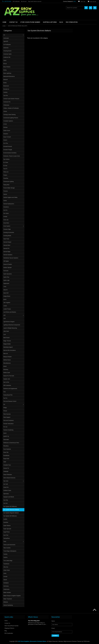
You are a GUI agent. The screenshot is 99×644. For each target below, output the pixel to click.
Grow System (7, 226)
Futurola (6, 191)
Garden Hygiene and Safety (11, 197)
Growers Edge (7, 229)
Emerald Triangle (8, 150)
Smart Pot (6, 487)
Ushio (5, 573)
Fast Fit (6, 169)
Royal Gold (6, 459)
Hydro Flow (7, 277)
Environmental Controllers (10, 153)
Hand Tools (6, 239)
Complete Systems (8, 121)
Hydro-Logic (7, 280)
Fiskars (6, 175)
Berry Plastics (7, 67)
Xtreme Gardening (8, 605)
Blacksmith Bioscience (9, 76)
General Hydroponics (9, 204)
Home (4, 26)
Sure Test (6, 535)
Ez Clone (6, 162)
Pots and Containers (9, 420)
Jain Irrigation (7, 303)
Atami (5, 60)
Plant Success (7, 414)
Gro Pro (6, 210)
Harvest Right (7, 252)
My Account (24, 1)
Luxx (5, 334)
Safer (5, 462)
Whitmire (6, 602)
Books (5, 83)
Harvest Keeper (8, 242)
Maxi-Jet (6, 354)
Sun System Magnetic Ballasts (11, 513)
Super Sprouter (7, 529)
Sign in (30, 1)
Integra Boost (7, 296)
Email (53, 628)
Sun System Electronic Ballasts (11, 510)
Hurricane (6, 271)
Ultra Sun (6, 567)
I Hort (5, 287)
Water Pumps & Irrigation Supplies (12, 596)
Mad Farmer (7, 338)
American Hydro (8, 54)
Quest (5, 433)
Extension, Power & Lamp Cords (12, 156)
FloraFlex (6, 178)
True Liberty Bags (8, 561)
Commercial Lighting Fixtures (11, 118)
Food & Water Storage (9, 188)
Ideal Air (6, 290)
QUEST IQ (6, 436)
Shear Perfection (8, 475)
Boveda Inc (6, 89)
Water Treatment (8, 599)
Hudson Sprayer (8, 268)
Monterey (6, 370)
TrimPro (6, 557)
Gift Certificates (16, 1)
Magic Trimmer (7, 341)
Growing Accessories (9, 232)
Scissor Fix (6, 468)
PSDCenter (87, 641)
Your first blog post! (34, 621)
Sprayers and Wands (9, 497)
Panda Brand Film (8, 395)
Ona (5, 392)
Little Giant (6, 331)
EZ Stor (6, 166)
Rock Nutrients (7, 449)
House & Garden (8, 264)
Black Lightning (7, 73)
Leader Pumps (7, 309)
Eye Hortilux (7, 159)
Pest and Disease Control (10, 401)
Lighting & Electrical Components (12, 325)
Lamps (5, 306)
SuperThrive (7, 532)
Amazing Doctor (8, 51)
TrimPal (6, 554)
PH (4, 404)
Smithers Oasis (7, 490)
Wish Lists (83, 2)
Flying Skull (7, 185)
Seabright (6, 471)
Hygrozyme (7, 283)
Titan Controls (7, 548)
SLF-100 (6, 484)
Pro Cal (6, 427)
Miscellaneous (7, 363)
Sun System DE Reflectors (10, 506)
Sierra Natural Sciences (10, 478)
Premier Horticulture (9, 424)
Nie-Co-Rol (6, 382)
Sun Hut (6, 503)
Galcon (5, 194)
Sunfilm (6, 519)
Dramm (6, 140)
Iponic (5, 299)
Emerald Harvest (8, 146)
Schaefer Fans (7, 465)
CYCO (5, 124)
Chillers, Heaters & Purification (11, 108)
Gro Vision (6, 213)
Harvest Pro (7, 248)
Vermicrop (6, 586)
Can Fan (6, 96)
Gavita (5, 201)
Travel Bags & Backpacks (10, 551)
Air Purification (7, 45)
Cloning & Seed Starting (10, 115)
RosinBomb (7, 456)
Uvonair (6, 577)
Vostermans (7, 589)
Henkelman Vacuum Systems (11, 258)
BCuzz (5, 64)
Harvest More (7, 245)
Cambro (6, 92)
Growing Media (7, 236)
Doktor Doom (7, 131)
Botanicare (6, 86)
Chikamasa (6, 105)
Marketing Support (8, 347)
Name (53, 621)
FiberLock (6, 172)
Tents (5, 542)
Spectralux (6, 494)
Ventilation (6, 583)
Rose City (6, 452)
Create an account (37, 1)
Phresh (5, 411)
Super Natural (7, 526)
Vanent (5, 580)
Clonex (5, 111)
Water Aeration (7, 592)
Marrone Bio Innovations (10, 350)
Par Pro (6, 398)
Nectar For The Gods (9, 376)
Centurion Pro (7, 102)
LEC (5, 315)
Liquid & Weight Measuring (10, 328)
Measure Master (8, 357)
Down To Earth (7, 137)
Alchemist (6, 48)
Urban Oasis (7, 570)
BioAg (5, 70)
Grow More (6, 223)
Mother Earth (7, 373)
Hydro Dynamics (8, 274)
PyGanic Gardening (9, 430)
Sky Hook (6, 481)
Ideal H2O (6, 293)
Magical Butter (7, 344)
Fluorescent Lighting (9, 182)
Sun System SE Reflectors (10, 516)
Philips (5, 408)
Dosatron (6, 134)
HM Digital (6, 261)
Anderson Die (7, 57)
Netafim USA (7, 379)
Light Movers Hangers (9, 322)
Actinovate (6, 38)
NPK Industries (7, 385)
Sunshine (6, 522)
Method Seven (7, 360)
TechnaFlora (7, 538)
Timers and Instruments (10, 545)
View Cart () (93, 2)
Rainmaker (6, 440)
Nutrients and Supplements (11, 389)
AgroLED (6, 41)
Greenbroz (6, 207)
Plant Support (7, 417)
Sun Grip (6, 500)
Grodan (6, 217)
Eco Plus (6, 143)
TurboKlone (7, 564)
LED (5, 318)
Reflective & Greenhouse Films (11, 443)
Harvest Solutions (8, 255)
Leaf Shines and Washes (10, 312)
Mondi (5, 366)
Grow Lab (6, 220)
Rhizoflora (6, 446)
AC (4, 35)
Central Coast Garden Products (12, 99)
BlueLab (6, 80)
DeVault (6, 127)
